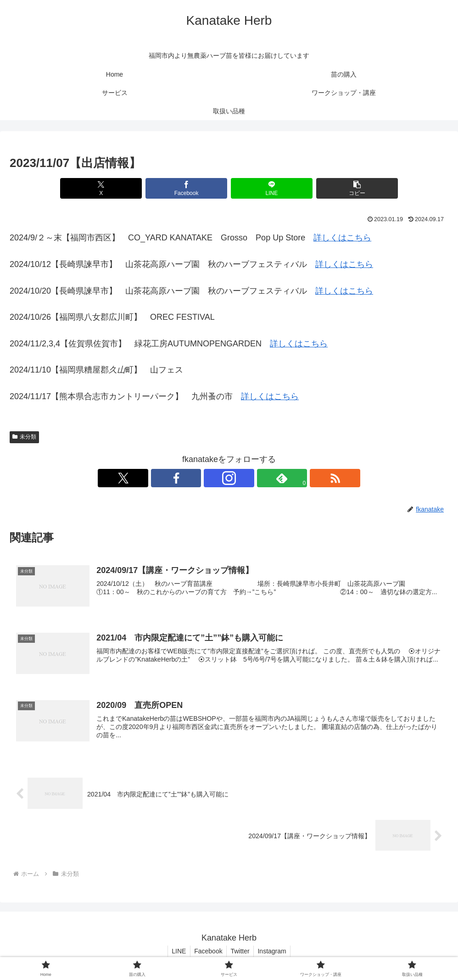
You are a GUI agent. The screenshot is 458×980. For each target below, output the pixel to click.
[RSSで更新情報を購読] (271, 478)
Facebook (208, 952)
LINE (176, 952)
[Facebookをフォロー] (208, 478)
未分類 (24, 437)
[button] (339, 188)
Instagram (274, 952)
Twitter (241, 952)
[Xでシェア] (119, 188)
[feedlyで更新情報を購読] (250, 478)
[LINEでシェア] (266, 188)
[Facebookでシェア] (192, 188)
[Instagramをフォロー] (229, 478)
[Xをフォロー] (187, 478)
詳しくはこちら (342, 238)
